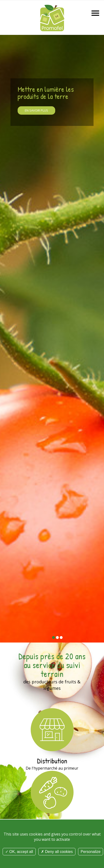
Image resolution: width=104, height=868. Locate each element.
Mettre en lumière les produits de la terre (46, 93)
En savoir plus (36, 110)
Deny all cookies (57, 852)
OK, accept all (19, 852)
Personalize (91, 852)
